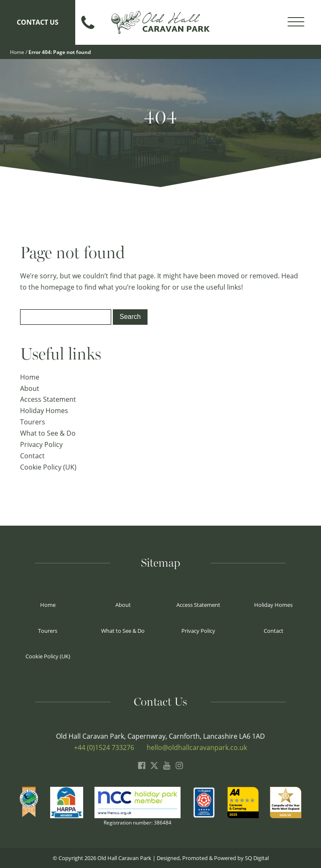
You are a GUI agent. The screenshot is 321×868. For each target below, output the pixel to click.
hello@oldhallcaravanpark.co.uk (197, 747)
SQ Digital (257, 858)
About (30, 388)
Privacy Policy (41, 444)
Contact (32, 456)
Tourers (33, 422)
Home (17, 52)
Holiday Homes (44, 410)
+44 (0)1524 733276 (104, 747)
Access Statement (48, 399)
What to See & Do (48, 433)
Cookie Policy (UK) (48, 467)
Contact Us (38, 22)
